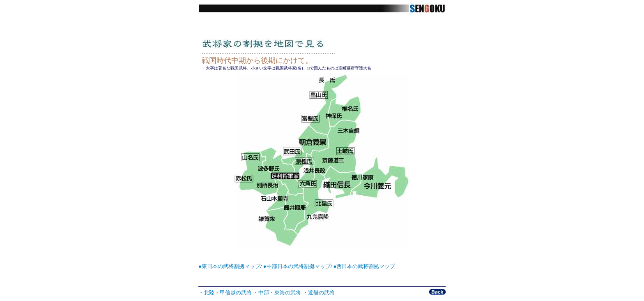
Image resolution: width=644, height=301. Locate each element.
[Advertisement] (322, 280)
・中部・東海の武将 (277, 293)
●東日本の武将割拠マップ (229, 266)
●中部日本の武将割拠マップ (297, 266)
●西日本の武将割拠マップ (364, 266)
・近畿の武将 (319, 293)
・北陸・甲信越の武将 (225, 293)
